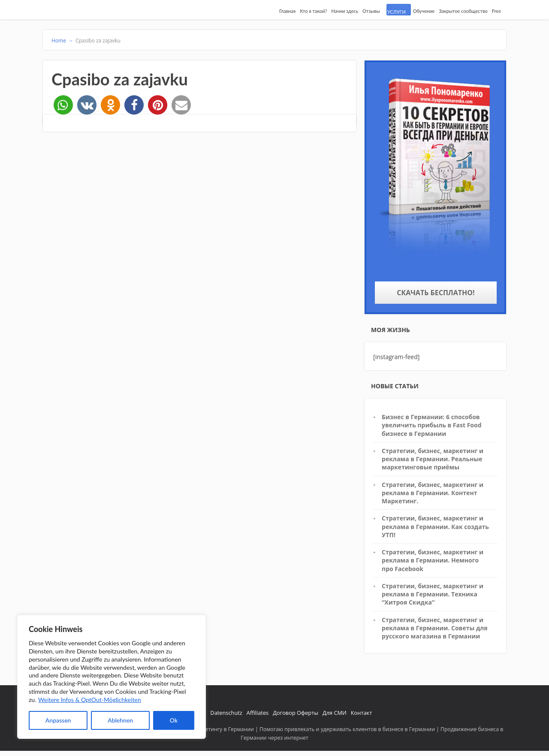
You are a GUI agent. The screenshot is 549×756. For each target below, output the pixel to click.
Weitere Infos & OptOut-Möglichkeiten (90, 700)
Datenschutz (226, 713)
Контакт (361, 713)
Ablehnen (120, 720)
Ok (174, 720)
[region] (112, 677)
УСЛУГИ (397, 12)
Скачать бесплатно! (436, 293)
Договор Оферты (296, 713)
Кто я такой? (313, 11)
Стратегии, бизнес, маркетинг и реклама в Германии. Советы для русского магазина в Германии (435, 628)
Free (496, 11)
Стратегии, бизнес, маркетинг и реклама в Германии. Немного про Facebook (433, 560)
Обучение (424, 11)
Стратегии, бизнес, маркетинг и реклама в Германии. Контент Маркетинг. (433, 493)
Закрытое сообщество (463, 11)
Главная (287, 11)
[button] (63, 105)
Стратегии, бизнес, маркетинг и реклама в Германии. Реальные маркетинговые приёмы (433, 459)
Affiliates (258, 713)
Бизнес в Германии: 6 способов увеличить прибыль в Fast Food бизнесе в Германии (431, 425)
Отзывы (371, 11)
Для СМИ (335, 713)
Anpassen (58, 720)
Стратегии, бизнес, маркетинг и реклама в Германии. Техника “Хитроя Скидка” (433, 594)
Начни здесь (345, 11)
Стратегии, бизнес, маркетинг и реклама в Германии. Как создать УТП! (435, 526)
